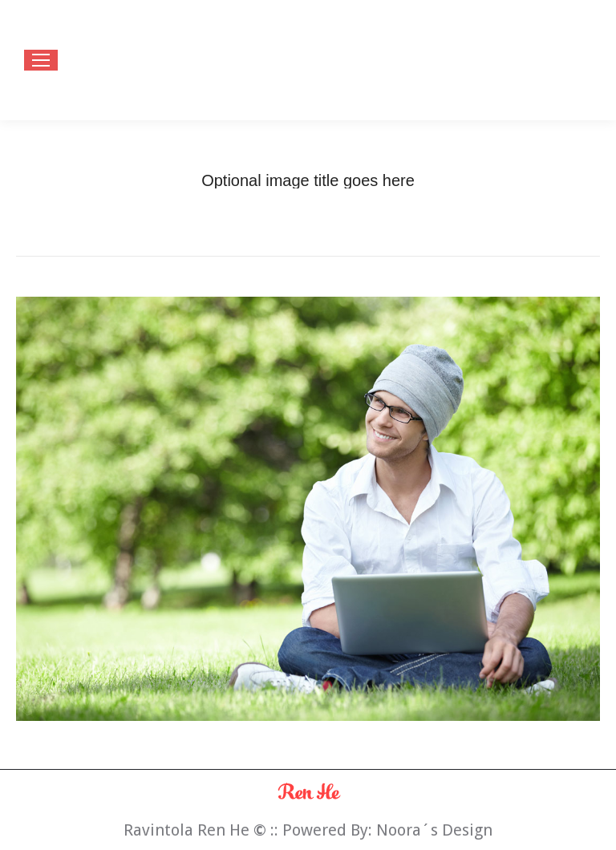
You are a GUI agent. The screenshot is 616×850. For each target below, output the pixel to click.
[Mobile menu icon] (41, 60)
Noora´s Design (434, 830)
